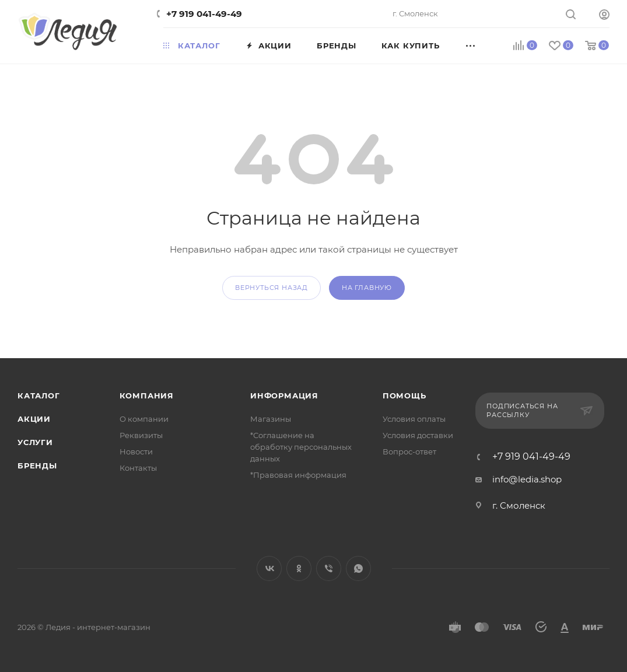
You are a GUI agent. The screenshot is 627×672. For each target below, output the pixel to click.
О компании (144, 419)
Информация (284, 395)
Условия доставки (418, 435)
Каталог (39, 395)
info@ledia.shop (527, 479)
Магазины (271, 419)
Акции (34, 419)
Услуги (35, 442)
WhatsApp (358, 568)
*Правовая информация (298, 475)
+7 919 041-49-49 (204, 14)
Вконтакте (269, 568)
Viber (329, 568)
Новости (136, 452)
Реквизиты (141, 435)
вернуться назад (272, 288)
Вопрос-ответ (409, 452)
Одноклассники (299, 568)
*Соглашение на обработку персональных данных (301, 447)
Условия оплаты (414, 419)
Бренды (37, 466)
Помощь (404, 395)
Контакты (138, 468)
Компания (147, 395)
